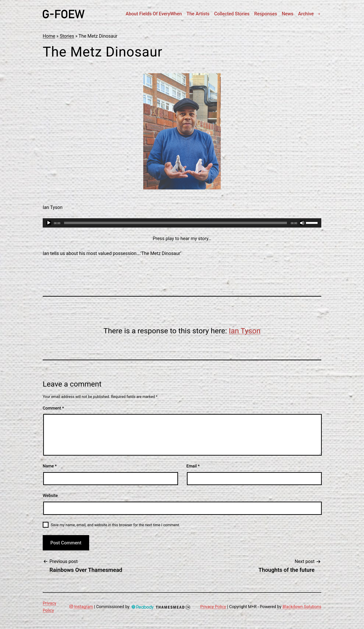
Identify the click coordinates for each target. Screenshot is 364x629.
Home (49, 36)
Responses (266, 14)
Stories (67, 36)
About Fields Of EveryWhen (154, 14)
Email (193, 466)
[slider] (176, 223)
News (288, 14)
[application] (182, 223)
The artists (198, 14)
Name (50, 466)
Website (50, 495)
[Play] (49, 223)
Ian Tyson (245, 331)
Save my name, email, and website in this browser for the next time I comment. (115, 525)
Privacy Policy (213, 607)
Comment (53, 408)
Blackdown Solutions (302, 607)
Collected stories (232, 14)
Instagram (81, 607)
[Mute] (302, 223)
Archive (306, 14)
